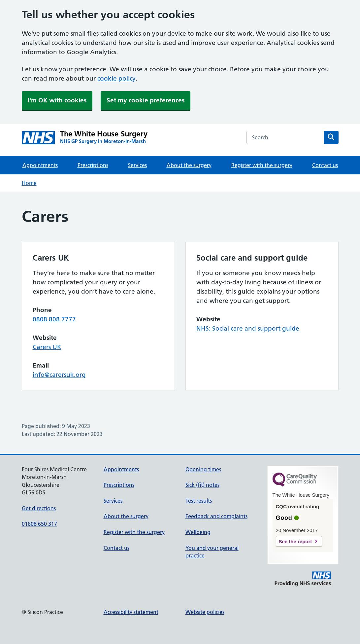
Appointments (40, 165)
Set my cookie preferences (146, 100)
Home (29, 183)
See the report (295, 541)
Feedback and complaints (216, 516)
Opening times (203, 469)
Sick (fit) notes (202, 485)
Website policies (205, 612)
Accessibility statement (131, 612)
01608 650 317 (39, 524)
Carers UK (47, 347)
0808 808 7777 (54, 319)
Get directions (39, 508)
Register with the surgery (262, 165)
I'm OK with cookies (57, 100)
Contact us (325, 165)
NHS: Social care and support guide (248, 328)
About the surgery (189, 165)
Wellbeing (198, 532)
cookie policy (116, 78)
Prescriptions (93, 165)
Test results (199, 501)
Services (137, 165)
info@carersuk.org (59, 375)
